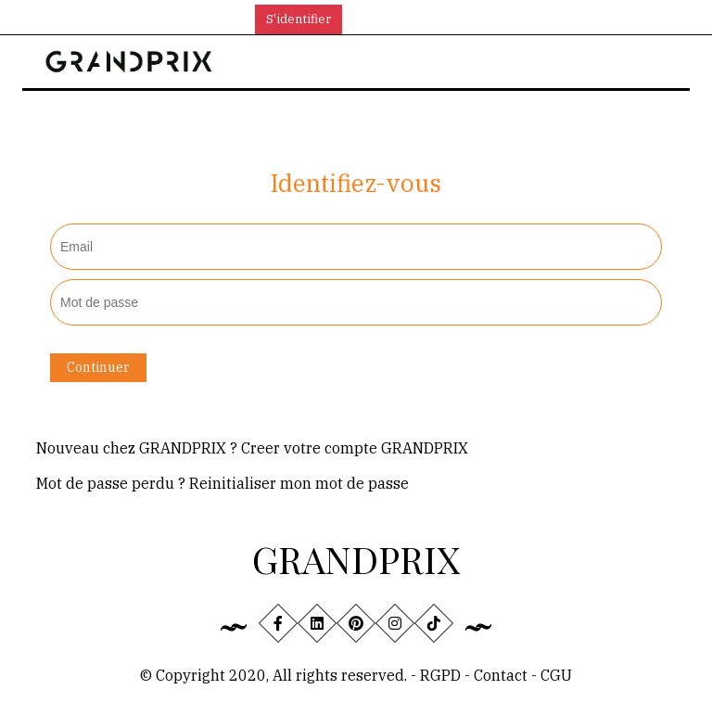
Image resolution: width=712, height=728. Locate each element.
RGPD (440, 675)
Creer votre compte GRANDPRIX (355, 448)
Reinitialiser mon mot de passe (299, 483)
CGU (556, 675)
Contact (502, 675)
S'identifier (299, 19)
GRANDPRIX (356, 559)
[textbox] (356, 247)
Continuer (98, 367)
